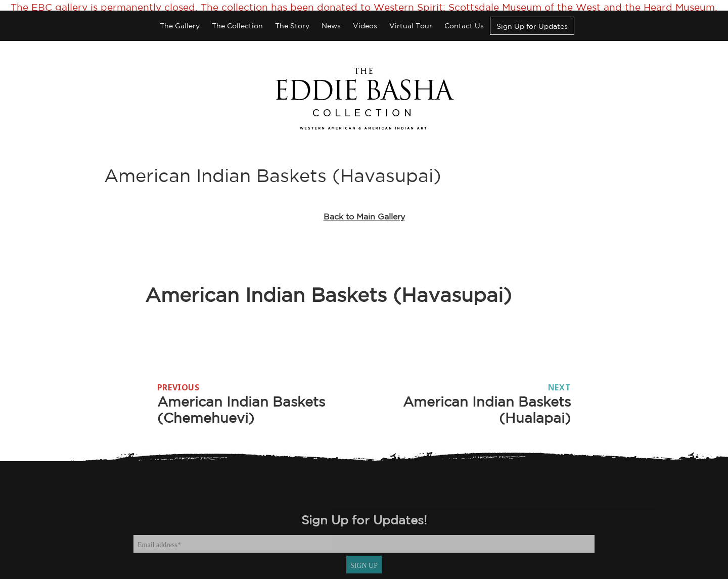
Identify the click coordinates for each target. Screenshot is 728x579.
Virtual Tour (411, 18)
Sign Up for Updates (532, 19)
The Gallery (180, 18)
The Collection (237, 18)
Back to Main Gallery (364, 209)
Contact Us (464, 18)
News (331, 18)
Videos (365, 18)
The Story (292, 18)
